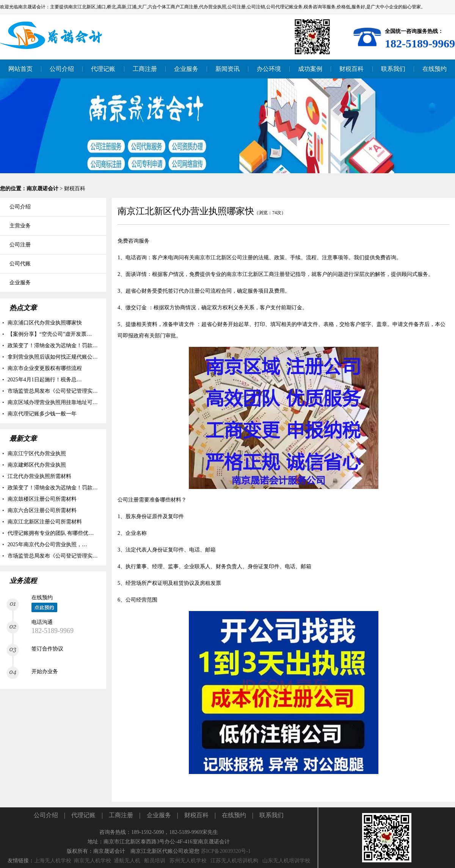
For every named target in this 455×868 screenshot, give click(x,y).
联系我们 (271, 815)
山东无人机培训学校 (286, 861)
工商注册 (121, 815)
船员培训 (155, 861)
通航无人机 (127, 861)
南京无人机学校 (93, 861)
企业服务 (159, 815)
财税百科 (75, 189)
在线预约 (234, 815)
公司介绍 (46, 815)
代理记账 (83, 815)
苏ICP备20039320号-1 (226, 851)
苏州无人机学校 (188, 861)
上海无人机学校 (53, 861)
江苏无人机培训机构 (234, 861)
